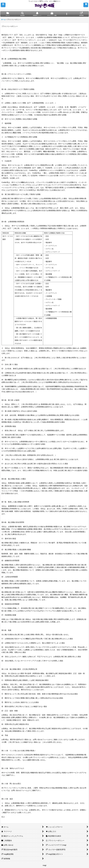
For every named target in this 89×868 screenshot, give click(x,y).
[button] (3, 5)
